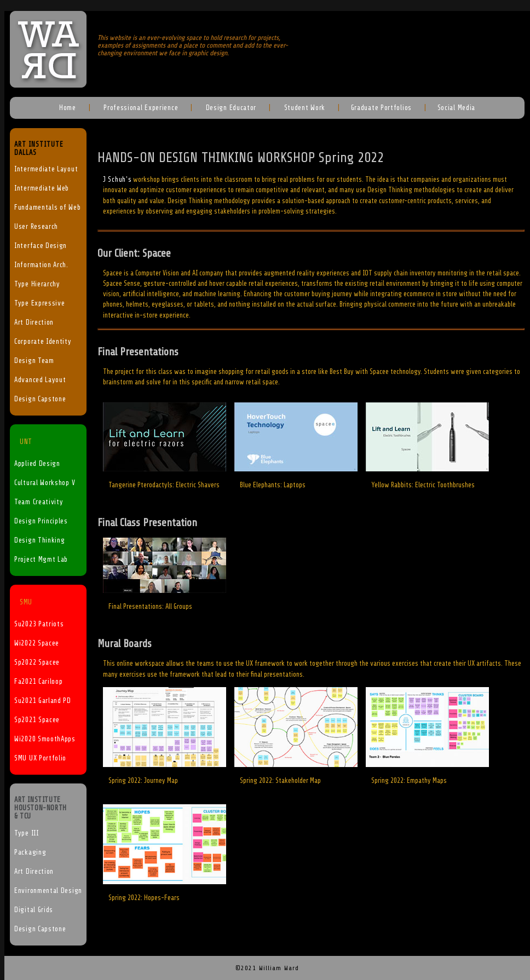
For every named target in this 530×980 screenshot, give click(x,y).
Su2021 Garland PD (43, 701)
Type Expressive (40, 303)
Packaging (30, 852)
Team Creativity (39, 502)
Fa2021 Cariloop (39, 682)
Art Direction (34, 322)
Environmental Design (48, 891)
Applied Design (37, 464)
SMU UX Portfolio (40, 758)
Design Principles (41, 521)
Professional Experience (140, 108)
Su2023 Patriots (39, 624)
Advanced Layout (40, 380)
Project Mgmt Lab (41, 560)
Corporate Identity (43, 342)
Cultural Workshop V (45, 483)
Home (68, 108)
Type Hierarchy (37, 284)
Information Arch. (41, 265)
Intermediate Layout (46, 169)
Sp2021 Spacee (37, 720)
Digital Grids (34, 910)
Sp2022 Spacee (37, 662)
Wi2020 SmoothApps (45, 739)
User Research (36, 227)
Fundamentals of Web (47, 207)
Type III (27, 833)
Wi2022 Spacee (37, 643)
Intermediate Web (42, 188)
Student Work (304, 108)
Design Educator (230, 108)
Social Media (456, 108)
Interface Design (41, 246)
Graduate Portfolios (381, 108)
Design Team (34, 361)
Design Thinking (40, 540)
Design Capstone (40, 399)
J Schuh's (117, 180)
